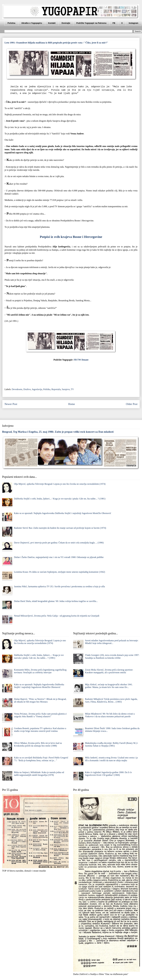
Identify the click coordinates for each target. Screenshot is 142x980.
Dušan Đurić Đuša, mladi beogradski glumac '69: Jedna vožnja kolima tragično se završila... (56, 601)
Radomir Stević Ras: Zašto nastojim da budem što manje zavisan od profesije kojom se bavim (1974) (60, 528)
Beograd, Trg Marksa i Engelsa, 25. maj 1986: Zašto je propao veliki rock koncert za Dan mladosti (58, 432)
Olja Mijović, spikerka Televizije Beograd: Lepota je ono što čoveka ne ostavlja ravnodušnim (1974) (60, 484)
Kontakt (52, 23)
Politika (47, 389)
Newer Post (11, 404)
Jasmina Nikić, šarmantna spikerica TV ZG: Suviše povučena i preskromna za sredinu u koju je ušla (59, 586)
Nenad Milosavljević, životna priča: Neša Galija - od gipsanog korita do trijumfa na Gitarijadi (57, 616)
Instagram (134, 23)
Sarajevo (66, 389)
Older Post (132, 404)
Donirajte (66, 23)
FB (114, 23)
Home (71, 404)
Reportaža (56, 389)
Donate (85, 360)
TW (79, 360)
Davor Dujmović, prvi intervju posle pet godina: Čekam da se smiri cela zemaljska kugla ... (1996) (59, 543)
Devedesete (17, 389)
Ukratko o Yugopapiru (32, 23)
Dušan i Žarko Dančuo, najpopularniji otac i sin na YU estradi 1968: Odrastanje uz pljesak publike (59, 557)
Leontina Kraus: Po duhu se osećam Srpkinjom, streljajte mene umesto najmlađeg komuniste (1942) (59, 572)
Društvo (27, 389)
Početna (11, 23)
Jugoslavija (37, 389)
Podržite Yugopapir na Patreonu (91, 23)
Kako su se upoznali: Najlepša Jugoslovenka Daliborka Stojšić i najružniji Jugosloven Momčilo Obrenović (62, 513)
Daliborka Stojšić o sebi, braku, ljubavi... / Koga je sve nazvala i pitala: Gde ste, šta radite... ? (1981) (60, 499)
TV (72, 389)
